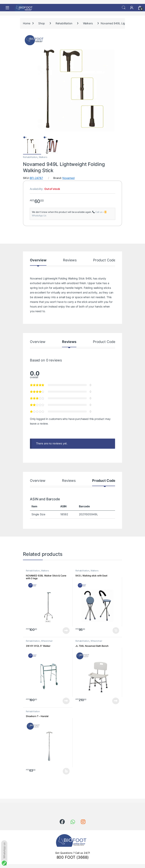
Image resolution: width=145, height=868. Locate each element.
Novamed (69, 178)
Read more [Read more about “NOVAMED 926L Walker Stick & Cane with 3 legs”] (66, 631)
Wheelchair (47, 641)
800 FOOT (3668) (73, 857)
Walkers (88, 23)
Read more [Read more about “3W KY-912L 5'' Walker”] (66, 701)
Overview (38, 260)
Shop (41, 23)
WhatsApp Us (39, 215)
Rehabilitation (64, 23)
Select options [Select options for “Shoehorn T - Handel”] (66, 771)
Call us (99, 212)
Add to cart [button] (116, 631)
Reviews (70, 260)
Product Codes (105, 260)
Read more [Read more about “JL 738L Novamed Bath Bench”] (116, 701)
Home (27, 23)
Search (124, 8)
